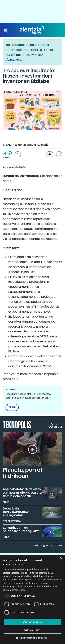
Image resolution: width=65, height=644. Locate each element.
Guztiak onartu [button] (32, 622)
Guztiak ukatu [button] (33, 630)
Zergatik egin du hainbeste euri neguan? (21, 529)
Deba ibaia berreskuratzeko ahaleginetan (16, 512)
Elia (40, 50)
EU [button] (18, 154)
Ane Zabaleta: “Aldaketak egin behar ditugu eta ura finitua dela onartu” (22, 493)
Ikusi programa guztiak (47, 545)
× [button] (61, 559)
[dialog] (32, 599)
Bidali (12, 407)
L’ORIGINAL (14, 60)
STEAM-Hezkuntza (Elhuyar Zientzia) (26, 145)
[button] (6, 30)
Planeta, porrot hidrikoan (23, 473)
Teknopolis (17, 424)
